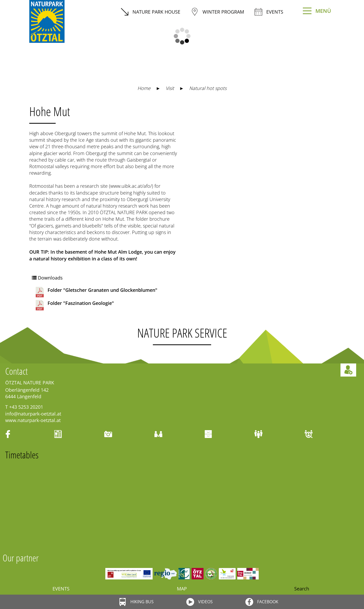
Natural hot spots (208, 88)
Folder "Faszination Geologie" (74, 305)
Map (182, 589)
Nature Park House (151, 12)
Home (144, 88)
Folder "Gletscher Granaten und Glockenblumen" (96, 292)
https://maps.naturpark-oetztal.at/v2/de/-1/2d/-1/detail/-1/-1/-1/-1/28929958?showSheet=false (246, 114)
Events (269, 12)
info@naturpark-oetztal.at (33, 414)
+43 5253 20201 (26, 407)
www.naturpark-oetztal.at (33, 420)
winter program (217, 12)
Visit (170, 88)
